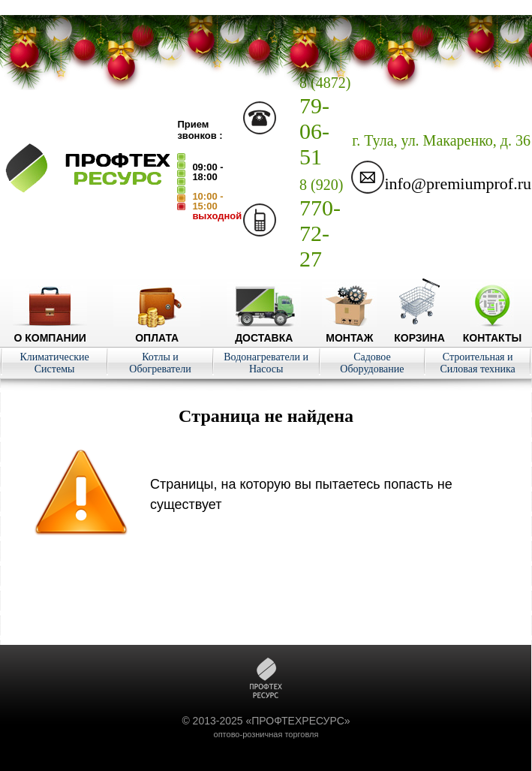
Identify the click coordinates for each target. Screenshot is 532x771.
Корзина (419, 332)
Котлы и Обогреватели (160, 363)
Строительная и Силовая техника (477, 363)
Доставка (264, 332)
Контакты (492, 332)
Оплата (157, 332)
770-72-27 (321, 224)
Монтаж (349, 332)
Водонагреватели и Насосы (266, 363)
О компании (50, 332)
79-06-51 (325, 122)
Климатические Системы (54, 363)
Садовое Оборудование (372, 363)
